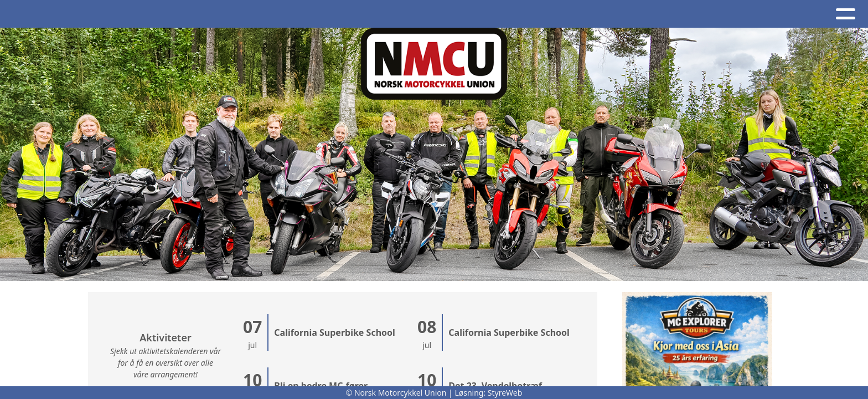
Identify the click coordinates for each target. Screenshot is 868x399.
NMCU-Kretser (438, 14)
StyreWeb (505, 393)
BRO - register (694, 14)
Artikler (111, 14)
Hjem (63, 14)
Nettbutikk (605, 14)
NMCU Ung (525, 14)
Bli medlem (783, 14)
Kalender (222, 14)
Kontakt (356, 14)
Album (162, 14)
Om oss (291, 14)
